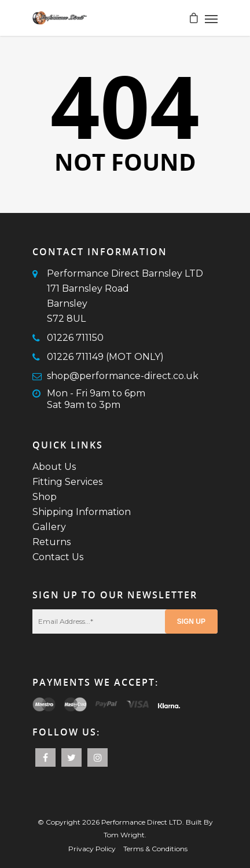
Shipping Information (82, 512)
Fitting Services (67, 482)
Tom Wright (124, 835)
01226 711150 (75, 338)
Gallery (49, 527)
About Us (54, 467)
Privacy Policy (92, 849)
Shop (45, 497)
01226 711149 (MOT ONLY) (105, 357)
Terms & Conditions (155, 849)
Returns (52, 542)
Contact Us (58, 557)
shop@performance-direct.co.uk (123, 376)
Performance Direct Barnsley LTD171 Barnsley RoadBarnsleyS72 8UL (125, 296)
